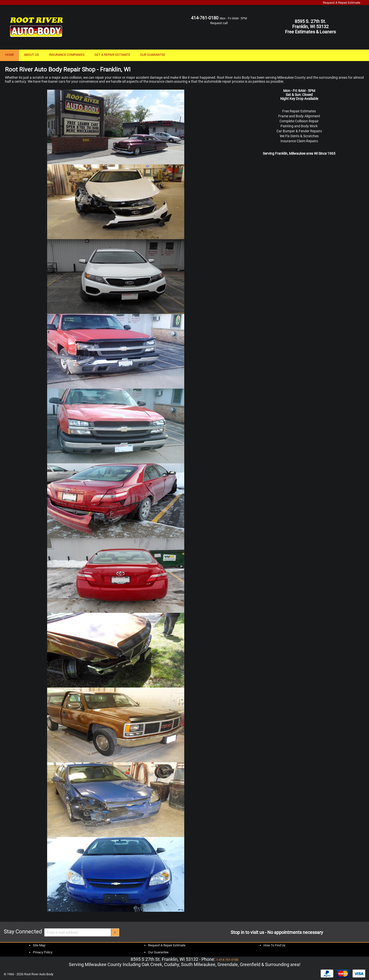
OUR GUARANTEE (153, 55)
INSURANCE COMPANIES (67, 55)
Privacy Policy (43, 952)
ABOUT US (31, 55)
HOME (9, 55)
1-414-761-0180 (227, 960)
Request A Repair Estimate (342, 3)
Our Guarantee (158, 952)
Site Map (39, 945)
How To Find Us (275, 945)
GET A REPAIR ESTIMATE (112, 55)
